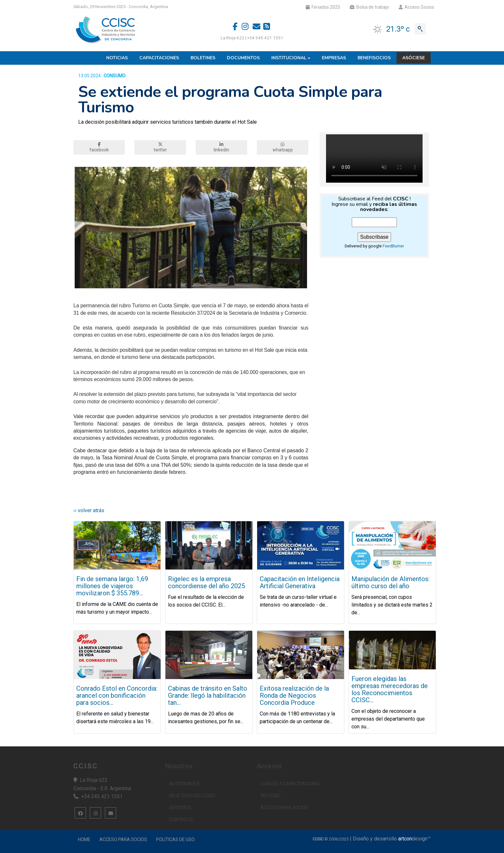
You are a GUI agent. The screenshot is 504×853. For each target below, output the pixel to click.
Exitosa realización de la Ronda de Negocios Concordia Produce (294, 695)
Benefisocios (374, 58)
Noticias (117, 58)
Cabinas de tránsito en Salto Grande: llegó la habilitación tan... (208, 695)
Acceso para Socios (123, 839)
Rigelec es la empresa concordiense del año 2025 (206, 582)
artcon (405, 839)
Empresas (334, 58)
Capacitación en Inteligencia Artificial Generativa (300, 582)
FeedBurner (393, 246)
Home (84, 839)
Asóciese (414, 58)
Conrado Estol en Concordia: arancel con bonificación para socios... (117, 695)
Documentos (243, 58)
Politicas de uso (175, 839)
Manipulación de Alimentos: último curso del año (391, 582)
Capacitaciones (159, 58)
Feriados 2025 (323, 7)
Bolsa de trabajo (369, 7)
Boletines (203, 58)
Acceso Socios (416, 7)
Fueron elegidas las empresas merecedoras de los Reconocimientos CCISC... (390, 689)
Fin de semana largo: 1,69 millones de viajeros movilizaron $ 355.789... (112, 586)
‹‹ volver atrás (89, 510)
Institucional (289, 58)
